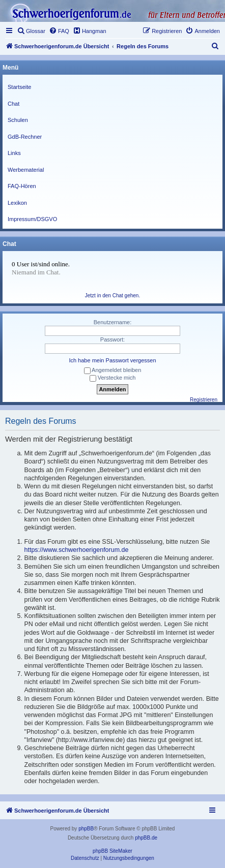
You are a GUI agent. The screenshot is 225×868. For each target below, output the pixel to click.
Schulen (18, 120)
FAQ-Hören (22, 186)
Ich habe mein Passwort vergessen (112, 360)
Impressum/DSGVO (32, 219)
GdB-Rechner (25, 137)
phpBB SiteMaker (112, 851)
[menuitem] (31, 31)
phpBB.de (146, 838)
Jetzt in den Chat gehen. (112, 296)
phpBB (86, 829)
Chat (13, 104)
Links (14, 153)
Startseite (19, 87)
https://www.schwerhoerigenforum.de (77, 550)
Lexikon (17, 203)
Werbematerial (26, 170)
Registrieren (204, 400)
